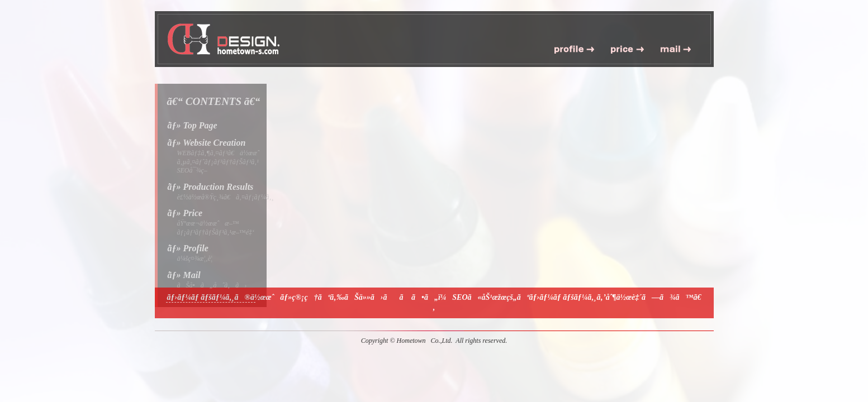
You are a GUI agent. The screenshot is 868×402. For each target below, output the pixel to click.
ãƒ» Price (185, 213)
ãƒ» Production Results (211, 187)
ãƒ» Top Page (193, 125)
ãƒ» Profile (188, 248)
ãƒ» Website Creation (207, 143)
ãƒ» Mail (184, 275)
